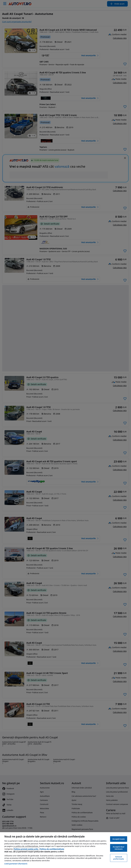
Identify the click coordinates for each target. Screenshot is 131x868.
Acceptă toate (119, 839)
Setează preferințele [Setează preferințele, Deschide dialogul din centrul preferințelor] (119, 858)
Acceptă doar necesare (119, 848)
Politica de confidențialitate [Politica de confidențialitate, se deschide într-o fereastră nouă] (52, 849)
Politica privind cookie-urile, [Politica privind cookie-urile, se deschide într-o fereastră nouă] (26, 849)
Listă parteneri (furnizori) (16, 864)
